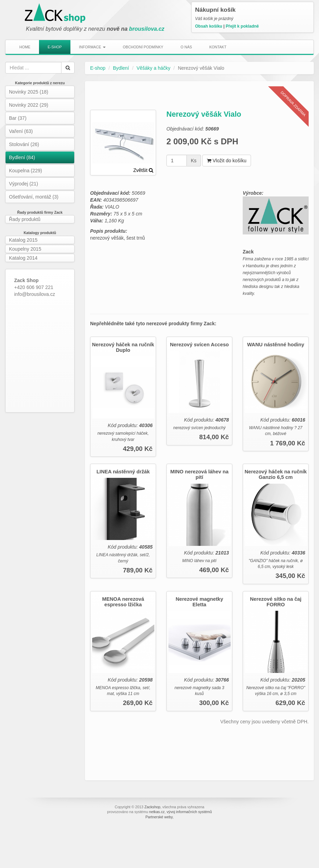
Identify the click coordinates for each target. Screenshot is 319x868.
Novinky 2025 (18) (29, 92)
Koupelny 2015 (25, 249)
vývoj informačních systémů (189, 812)
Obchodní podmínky (143, 47)
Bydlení (121, 68)
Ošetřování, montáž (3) (34, 197)
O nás (186, 47)
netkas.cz (157, 812)
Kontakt (218, 47)
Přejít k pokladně (242, 26)
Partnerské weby (159, 817)
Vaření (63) (21, 131)
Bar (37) (18, 118)
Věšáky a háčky (153, 68)
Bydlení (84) (22, 157)
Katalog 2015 (23, 240)
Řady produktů (25, 219)
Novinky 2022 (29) (29, 105)
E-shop (55, 47)
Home (25, 47)
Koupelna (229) (26, 171)
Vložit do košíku (227, 161)
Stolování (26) (24, 144)
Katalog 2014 (23, 258)
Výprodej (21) (23, 184)
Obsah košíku (209, 26)
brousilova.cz (147, 29)
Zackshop (152, 807)
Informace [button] (92, 47)
